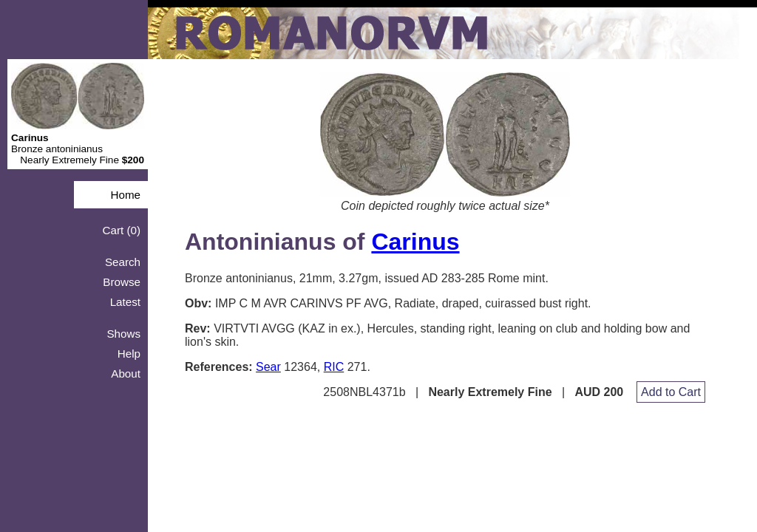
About (126, 374)
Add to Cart (671, 392)
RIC (334, 367)
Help (129, 354)
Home (125, 195)
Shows (123, 334)
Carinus (415, 242)
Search (123, 262)
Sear (268, 367)
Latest (125, 302)
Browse (122, 282)
